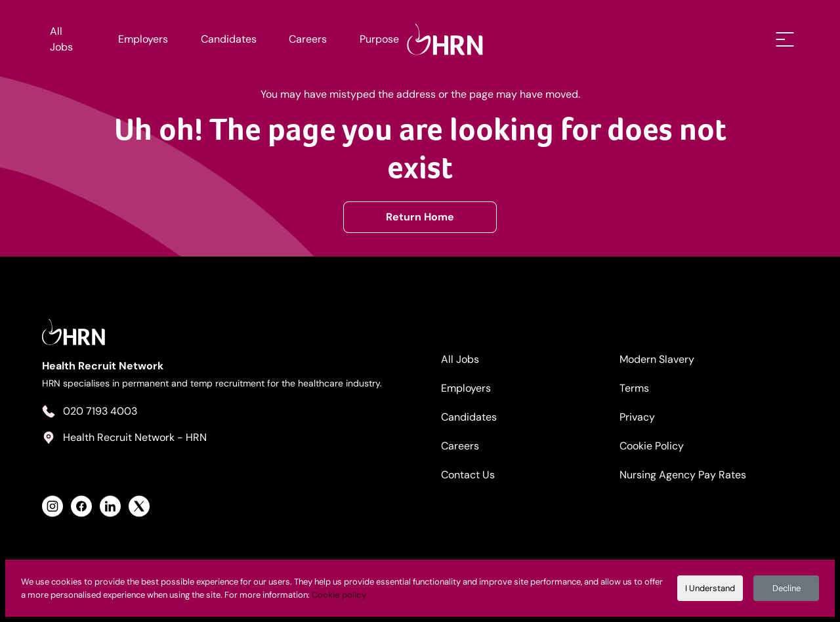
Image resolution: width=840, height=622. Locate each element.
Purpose (379, 39)
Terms (634, 388)
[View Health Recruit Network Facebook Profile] (81, 506)
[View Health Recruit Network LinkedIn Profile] (110, 506)
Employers (143, 39)
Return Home (420, 217)
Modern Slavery (657, 359)
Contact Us (468, 475)
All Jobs (61, 39)
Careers (308, 39)
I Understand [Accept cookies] (710, 588)
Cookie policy (339, 595)
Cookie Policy (652, 446)
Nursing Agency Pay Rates (683, 475)
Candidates (229, 39)
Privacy (637, 417)
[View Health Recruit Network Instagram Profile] (52, 506)
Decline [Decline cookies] (787, 588)
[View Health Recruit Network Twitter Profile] (139, 506)
